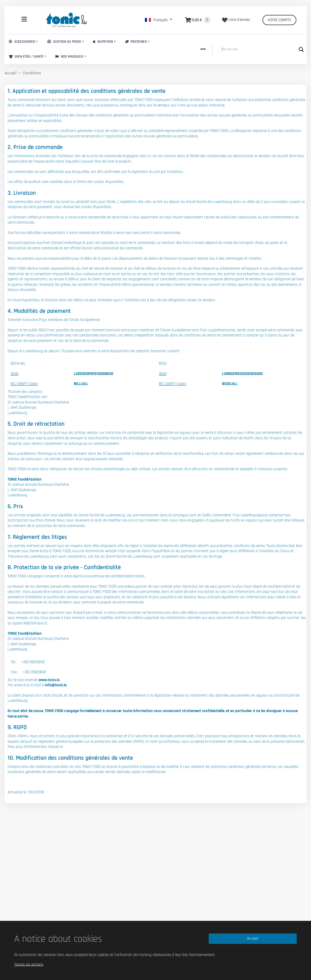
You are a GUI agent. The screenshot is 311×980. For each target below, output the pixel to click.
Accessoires (22, 42)
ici (62, 747)
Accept (253, 938)
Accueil (10, 73)
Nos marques (69, 57)
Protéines (136, 42)
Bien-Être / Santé (26, 57)
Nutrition (103, 42)
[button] (159, 20)
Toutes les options (29, 964)
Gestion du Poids (64, 42)
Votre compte (279, 20)
